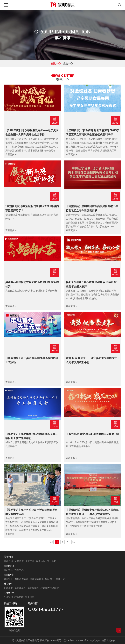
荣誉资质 (19, 561)
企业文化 (30, 561)
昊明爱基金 (20, 588)
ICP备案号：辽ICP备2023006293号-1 (70, 640)
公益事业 (8, 588)
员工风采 (51, 561)
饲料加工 (50, 579)
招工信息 (30, 597)
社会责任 (9, 584)
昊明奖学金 (33, 588)
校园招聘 (19, 597)
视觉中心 (68, 64)
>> (74, 542)
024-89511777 (46, 609)
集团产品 (60, 579)
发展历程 (41, 561)
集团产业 (9, 575)
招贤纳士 (9, 593)
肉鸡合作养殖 (21, 579)
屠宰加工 (8, 579)
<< (51, 542)
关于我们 (9, 557)
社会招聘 (8, 597)
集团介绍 (8, 561)
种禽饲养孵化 (37, 579)
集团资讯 (9, 566)
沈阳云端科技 (109, 640)
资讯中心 (56, 64)
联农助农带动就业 (50, 588)
